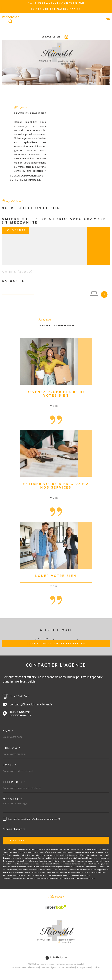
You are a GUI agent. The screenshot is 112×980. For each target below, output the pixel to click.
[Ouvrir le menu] (108, 19)
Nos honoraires (19, 967)
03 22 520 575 (19, 696)
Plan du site (33, 967)
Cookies (96, 967)
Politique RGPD (84, 967)
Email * (10, 765)
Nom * (8, 731)
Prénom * (12, 748)
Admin (61, 967)
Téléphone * (15, 782)
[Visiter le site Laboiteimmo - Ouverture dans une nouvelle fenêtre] (56, 958)
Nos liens (70, 967)
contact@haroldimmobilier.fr (31, 704)
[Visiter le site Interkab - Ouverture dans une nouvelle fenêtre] (56, 907)
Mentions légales (49, 967)
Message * (13, 799)
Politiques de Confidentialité (43, 878)
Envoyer (18, 840)
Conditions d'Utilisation (68, 878)
